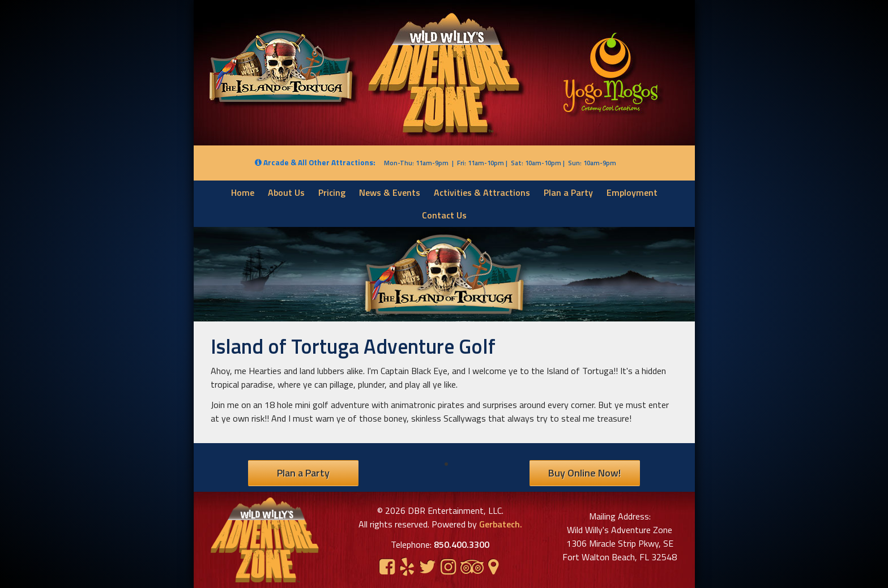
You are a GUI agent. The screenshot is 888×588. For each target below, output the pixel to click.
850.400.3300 (462, 544)
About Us (286, 192)
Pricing (332, 192)
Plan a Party (568, 192)
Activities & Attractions (482, 192)
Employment (632, 192)
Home (243, 192)
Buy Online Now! (584, 473)
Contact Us (444, 215)
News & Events (390, 192)
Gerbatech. (499, 524)
